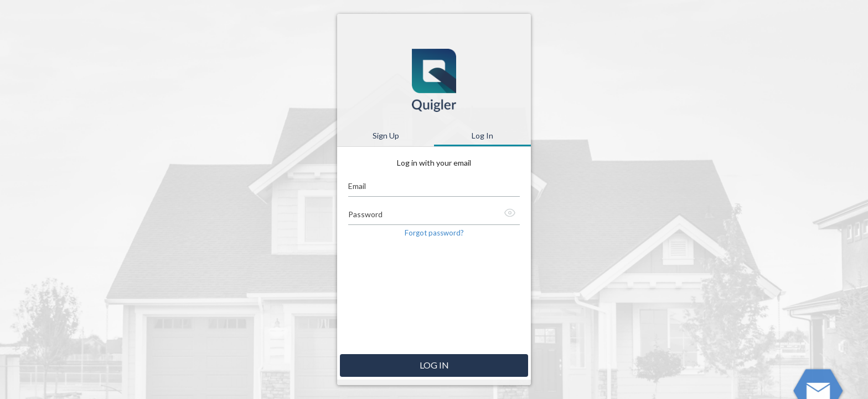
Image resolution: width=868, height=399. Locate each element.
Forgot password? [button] (434, 233)
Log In (482, 135)
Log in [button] (434, 365)
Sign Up (386, 135)
